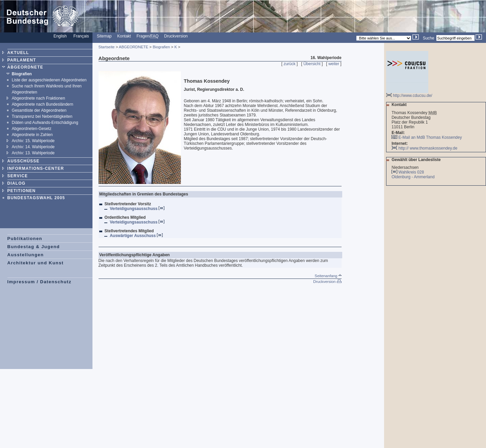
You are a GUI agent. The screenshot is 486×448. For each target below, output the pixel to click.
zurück (289, 64)
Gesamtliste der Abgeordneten (39, 110)
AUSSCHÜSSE (23, 161)
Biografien (22, 74)
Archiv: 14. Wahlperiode (33, 147)
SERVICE (18, 176)
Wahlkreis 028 (411, 172)
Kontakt (124, 36)
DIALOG (17, 183)
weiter (334, 64)
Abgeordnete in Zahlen (32, 135)
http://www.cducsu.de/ (409, 94)
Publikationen (25, 239)
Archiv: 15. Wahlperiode (33, 141)
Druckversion (176, 36)
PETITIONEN (22, 191)
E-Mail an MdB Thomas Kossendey (430, 137)
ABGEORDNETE (25, 67)
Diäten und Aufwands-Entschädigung (45, 123)
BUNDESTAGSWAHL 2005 (36, 198)
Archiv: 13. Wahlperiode (33, 153)
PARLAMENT (22, 60)
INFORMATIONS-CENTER (36, 168)
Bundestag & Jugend (34, 247)
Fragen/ (147, 36)
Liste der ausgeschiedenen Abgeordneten (49, 80)
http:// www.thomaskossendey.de (424, 148)
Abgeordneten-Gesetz (32, 129)
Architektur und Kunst (36, 263)
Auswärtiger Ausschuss (136, 236)
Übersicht (312, 64)
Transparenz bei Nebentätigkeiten (42, 116)
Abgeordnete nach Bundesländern (43, 104)
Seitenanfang (328, 276)
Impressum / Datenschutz (39, 282)
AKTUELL (18, 53)
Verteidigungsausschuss (137, 209)
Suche (429, 38)
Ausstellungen (26, 255)
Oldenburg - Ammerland (414, 177)
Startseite (107, 47)
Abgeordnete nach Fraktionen (38, 98)
